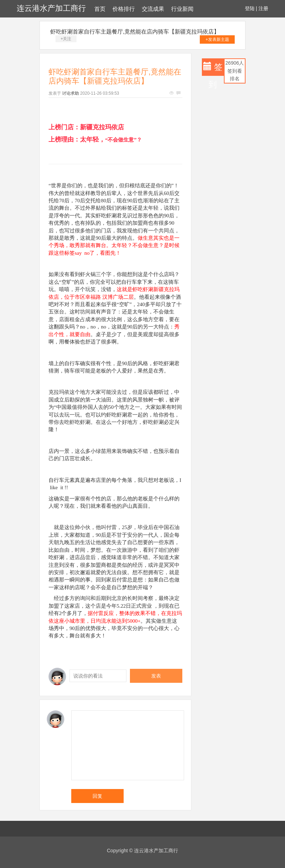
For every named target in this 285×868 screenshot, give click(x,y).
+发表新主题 (217, 39)
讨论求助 (71, 93)
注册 (263, 8)
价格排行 (124, 9)
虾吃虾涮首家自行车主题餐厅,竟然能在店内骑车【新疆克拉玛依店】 (135, 32)
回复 (97, 796)
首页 (100, 9)
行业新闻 (182, 9)
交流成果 (153, 9)
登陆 (250, 8)
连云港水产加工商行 (51, 8)
